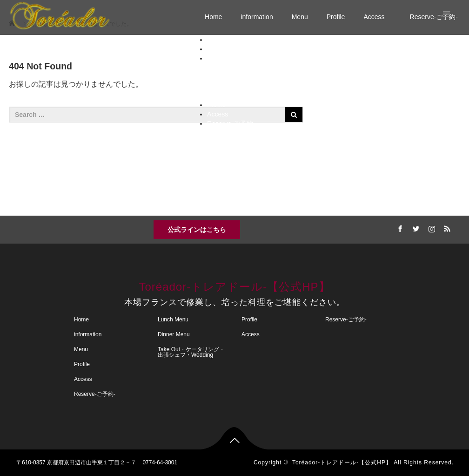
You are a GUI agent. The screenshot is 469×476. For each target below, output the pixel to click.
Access (377, 17)
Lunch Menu (244, 68)
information (257, 17)
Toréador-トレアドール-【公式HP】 (234, 287)
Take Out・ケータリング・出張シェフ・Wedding (297, 95)
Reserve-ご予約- (231, 123)
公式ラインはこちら (197, 230)
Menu (300, 17)
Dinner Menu (244, 77)
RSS (446, 227)
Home (213, 17)
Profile (336, 17)
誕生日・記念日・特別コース (271, 86)
